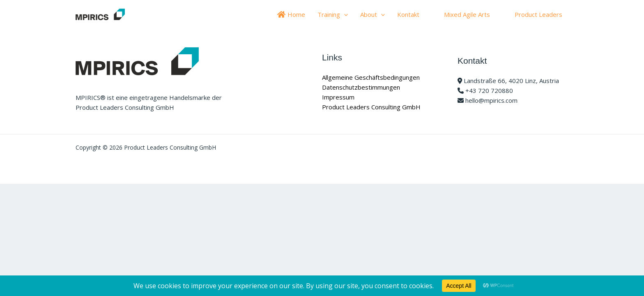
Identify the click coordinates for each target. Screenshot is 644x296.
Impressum (338, 97)
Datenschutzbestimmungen (361, 87)
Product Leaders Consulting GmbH (371, 107)
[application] (344, 14)
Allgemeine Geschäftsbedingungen (371, 77)
